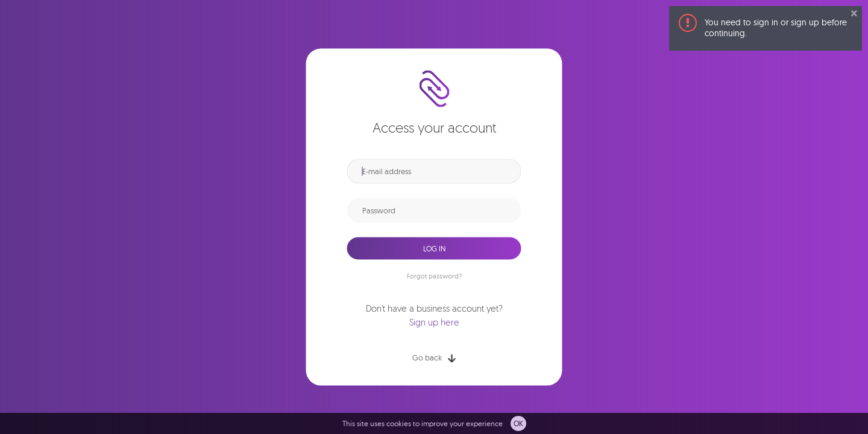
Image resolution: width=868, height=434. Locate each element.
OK (518, 423)
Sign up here (434, 323)
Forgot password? (434, 276)
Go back (434, 358)
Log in (434, 248)
